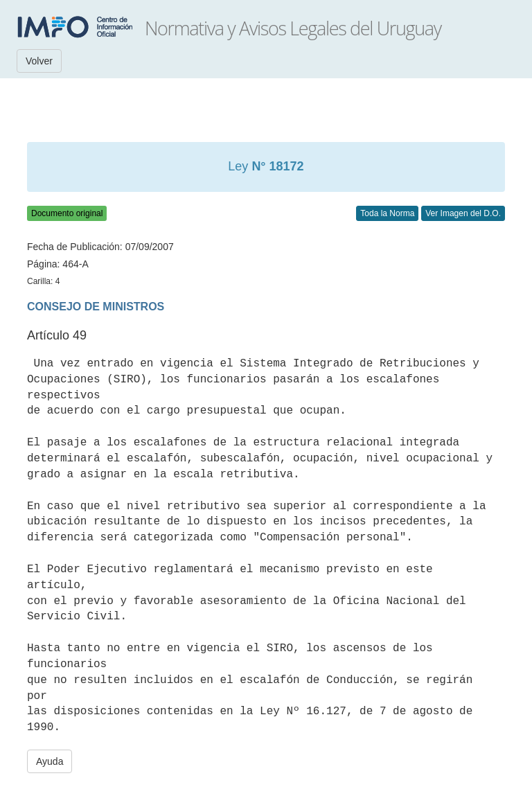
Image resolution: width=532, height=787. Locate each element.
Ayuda (50, 761)
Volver (39, 61)
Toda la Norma (387, 213)
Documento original (67, 213)
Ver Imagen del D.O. (463, 213)
